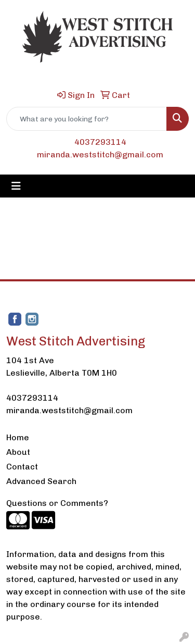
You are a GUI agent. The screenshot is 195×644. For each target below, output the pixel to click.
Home (18, 437)
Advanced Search (41, 481)
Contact (22, 467)
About (18, 452)
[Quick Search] (87, 119)
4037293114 (100, 142)
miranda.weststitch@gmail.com (100, 154)
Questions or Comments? (57, 503)
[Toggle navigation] (16, 186)
